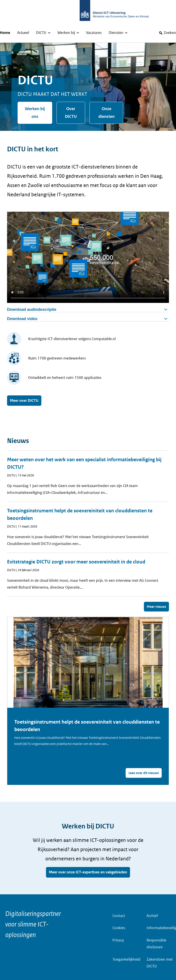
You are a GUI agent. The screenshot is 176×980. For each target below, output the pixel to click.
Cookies (119, 928)
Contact (119, 916)
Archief (152, 916)
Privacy (118, 940)
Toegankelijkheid (126, 959)
